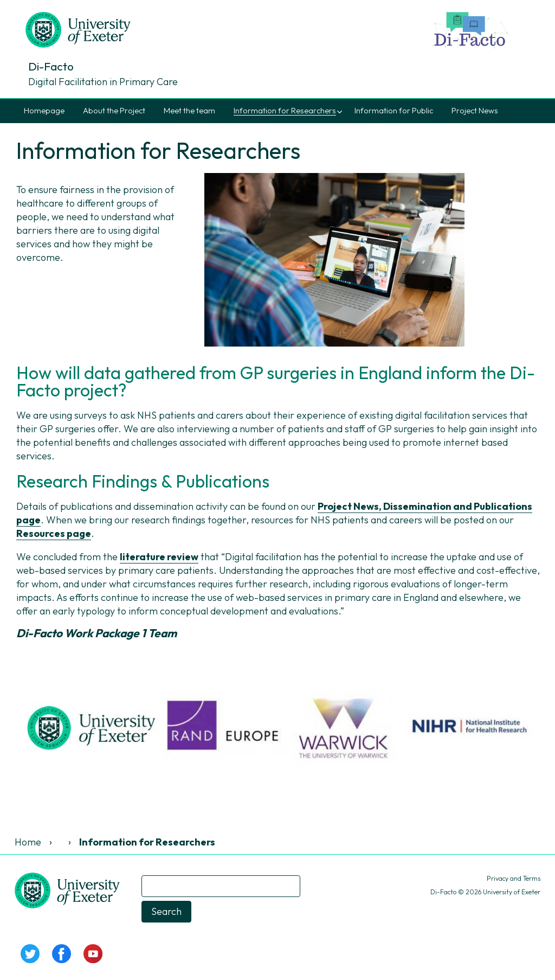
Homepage (44, 111)
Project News (475, 111)
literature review (159, 557)
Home (28, 842)
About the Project (114, 111)
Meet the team (189, 111)
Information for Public (394, 111)
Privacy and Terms (514, 878)
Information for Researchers (285, 111)
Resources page (54, 533)
